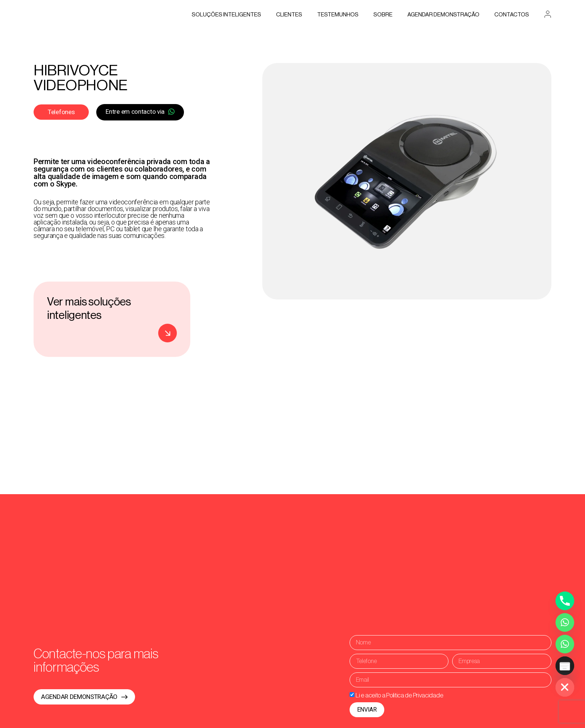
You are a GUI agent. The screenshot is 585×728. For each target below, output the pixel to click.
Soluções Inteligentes (226, 15)
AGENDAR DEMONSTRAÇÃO (443, 15)
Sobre (383, 15)
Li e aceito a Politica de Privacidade (399, 695)
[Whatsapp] (565, 622)
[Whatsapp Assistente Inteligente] (565, 644)
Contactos (512, 15)
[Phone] (565, 601)
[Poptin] (565, 666)
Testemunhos (338, 15)
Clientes (289, 15)
